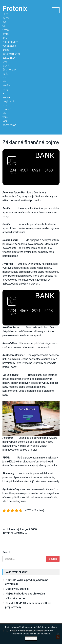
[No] (58, 634)
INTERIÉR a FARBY (15, 533)
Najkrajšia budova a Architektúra (25, 594)
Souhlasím (31, 638)
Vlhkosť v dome (15, 598)
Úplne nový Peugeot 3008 (20, 529)
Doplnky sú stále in (17, 589)
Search (6, 552)
